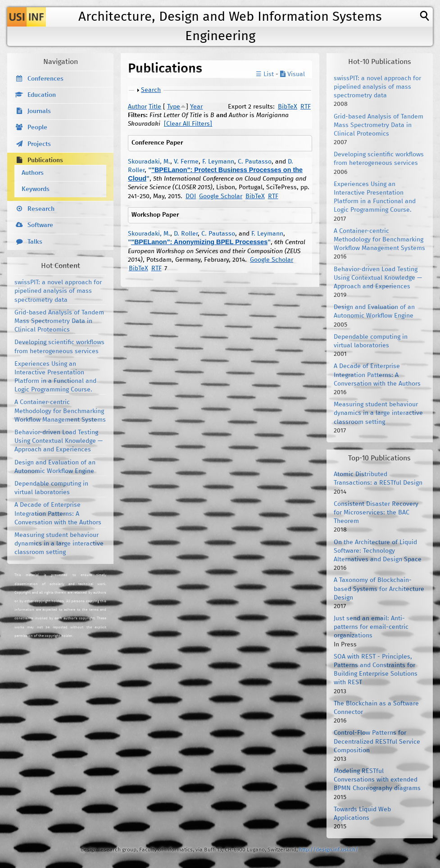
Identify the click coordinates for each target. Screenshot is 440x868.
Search (151, 90)
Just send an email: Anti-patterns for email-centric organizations (371, 627)
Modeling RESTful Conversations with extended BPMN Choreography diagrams (377, 780)
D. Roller (186, 234)
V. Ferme (186, 162)
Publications (45, 160)
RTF (306, 107)
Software (40, 225)
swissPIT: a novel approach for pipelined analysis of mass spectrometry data (58, 291)
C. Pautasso (255, 162)
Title (155, 107)
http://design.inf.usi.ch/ (329, 850)
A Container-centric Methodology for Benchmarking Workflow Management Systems (60, 411)
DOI (191, 196)
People (37, 127)
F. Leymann (218, 162)
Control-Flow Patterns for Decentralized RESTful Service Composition (377, 741)
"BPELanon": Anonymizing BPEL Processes (199, 242)
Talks (35, 242)
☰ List (265, 74)
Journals (39, 111)
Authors (33, 173)
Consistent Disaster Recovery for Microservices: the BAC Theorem (376, 513)
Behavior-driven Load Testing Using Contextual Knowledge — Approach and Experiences (59, 441)
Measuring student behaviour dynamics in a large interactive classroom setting (59, 544)
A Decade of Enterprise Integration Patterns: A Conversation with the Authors (58, 514)
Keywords (36, 189)
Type (174, 107)
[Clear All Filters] (188, 124)
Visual (293, 74)
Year (196, 107)
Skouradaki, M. (149, 162)
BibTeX (288, 107)
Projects (39, 144)
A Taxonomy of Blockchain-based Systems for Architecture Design (379, 589)
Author (137, 107)
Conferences (45, 79)
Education (42, 95)
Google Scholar (221, 196)
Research (41, 209)
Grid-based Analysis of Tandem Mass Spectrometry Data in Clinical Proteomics (59, 321)
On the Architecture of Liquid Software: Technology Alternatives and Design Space (378, 551)
